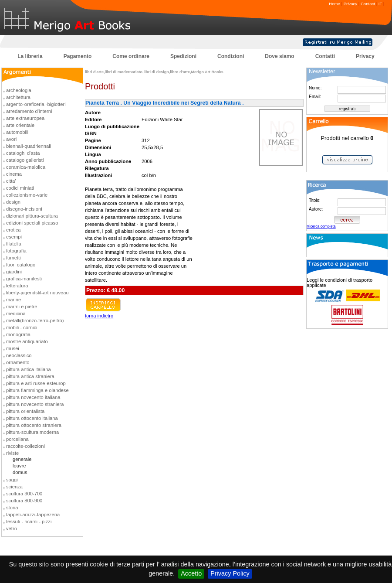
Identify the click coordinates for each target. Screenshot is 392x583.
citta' (11, 181)
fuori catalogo (21, 265)
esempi (14, 237)
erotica (14, 230)
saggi (12, 480)
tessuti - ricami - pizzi (29, 522)
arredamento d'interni (29, 111)
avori (11, 139)
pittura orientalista (25, 411)
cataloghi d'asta (23, 153)
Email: (315, 97)
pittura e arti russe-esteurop (36, 383)
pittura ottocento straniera (34, 425)
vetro (12, 528)
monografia (18, 334)
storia (12, 508)
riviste (12, 453)
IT (380, 4)
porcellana (17, 439)
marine (14, 300)
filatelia (14, 244)
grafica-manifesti (24, 279)
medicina (16, 314)
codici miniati (20, 188)
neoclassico (19, 355)
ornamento (18, 362)
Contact (368, 4)
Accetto (191, 573)
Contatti (325, 56)
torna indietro (99, 316)
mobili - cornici (22, 327)
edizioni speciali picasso (32, 223)
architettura (18, 97)
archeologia (19, 90)
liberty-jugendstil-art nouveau (37, 293)
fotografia (16, 251)
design (13, 202)
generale (22, 459)
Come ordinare (131, 56)
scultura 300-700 (24, 494)
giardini (14, 272)
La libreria (30, 56)
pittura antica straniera (30, 376)
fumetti (14, 258)
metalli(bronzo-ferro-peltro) (35, 320)
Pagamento (78, 56)
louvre (19, 466)
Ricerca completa (321, 226)
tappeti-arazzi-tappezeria (33, 515)
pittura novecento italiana (33, 397)
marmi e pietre (22, 307)
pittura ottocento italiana (32, 418)
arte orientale (20, 125)
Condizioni (231, 56)
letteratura (17, 286)
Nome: (315, 88)
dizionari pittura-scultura (32, 216)
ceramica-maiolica (26, 167)
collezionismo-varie (27, 195)
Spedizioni (183, 56)
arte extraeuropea (25, 118)
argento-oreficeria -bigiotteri (36, 104)
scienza (14, 487)
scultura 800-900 (24, 501)
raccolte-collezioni (25, 446)
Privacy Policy (230, 573)
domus (20, 472)
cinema (14, 174)
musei (13, 348)
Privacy (350, 4)
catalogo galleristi (25, 160)
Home (335, 4)
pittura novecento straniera (35, 404)
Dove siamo (279, 56)
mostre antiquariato (27, 341)
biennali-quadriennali (29, 146)
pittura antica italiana (29, 369)
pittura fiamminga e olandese (37, 390)
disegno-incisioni (24, 209)
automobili (17, 132)
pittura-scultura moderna (32, 432)
